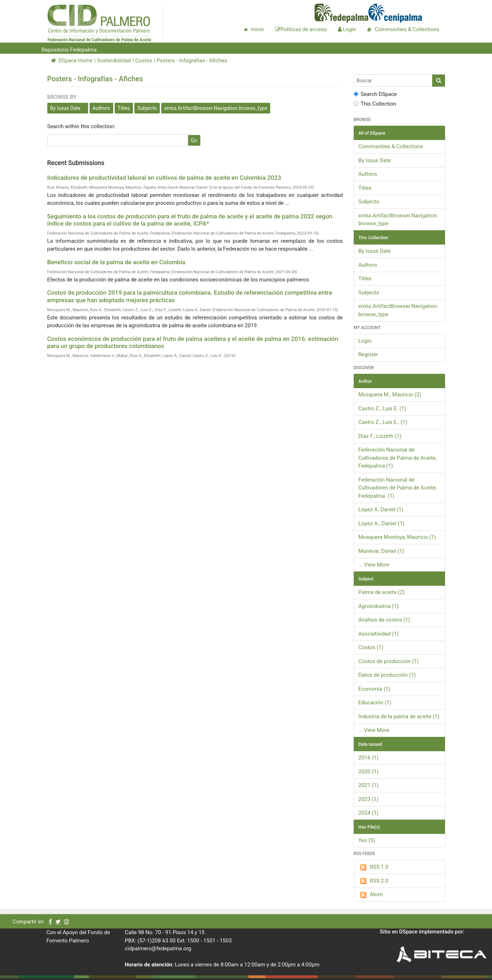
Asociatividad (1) (379, 634)
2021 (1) (368, 785)
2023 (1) (368, 799)
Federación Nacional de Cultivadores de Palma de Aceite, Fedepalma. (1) (397, 488)
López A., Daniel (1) (381, 523)
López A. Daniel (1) (381, 510)
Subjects (147, 108)
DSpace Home (72, 61)
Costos (144, 61)
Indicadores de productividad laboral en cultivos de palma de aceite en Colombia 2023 (164, 178)
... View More (374, 565)
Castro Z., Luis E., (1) (383, 422)
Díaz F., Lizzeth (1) (380, 436)
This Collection (375, 104)
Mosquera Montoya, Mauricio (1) (397, 537)
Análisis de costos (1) (384, 620)
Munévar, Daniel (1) (381, 551)
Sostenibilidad (114, 61)
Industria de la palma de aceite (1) (399, 716)
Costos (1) (371, 647)
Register (368, 354)
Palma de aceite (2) (381, 592)
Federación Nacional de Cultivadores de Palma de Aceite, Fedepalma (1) (397, 458)
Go (194, 140)
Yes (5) (367, 840)
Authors (101, 108)
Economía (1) (374, 689)
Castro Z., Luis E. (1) (382, 409)
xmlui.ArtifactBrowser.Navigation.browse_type (216, 108)
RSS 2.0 (373, 881)
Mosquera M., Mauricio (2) (390, 395)
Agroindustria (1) (378, 606)
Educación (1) (375, 703)
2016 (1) (368, 758)
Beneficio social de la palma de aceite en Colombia (116, 262)
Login (365, 341)
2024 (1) (368, 813)
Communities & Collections (391, 146)
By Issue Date (65, 108)
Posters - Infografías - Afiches (192, 61)
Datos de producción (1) (387, 675)
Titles (124, 108)
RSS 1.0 (373, 867)
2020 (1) (368, 772)
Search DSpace (375, 94)
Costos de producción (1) (388, 661)
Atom (371, 895)
